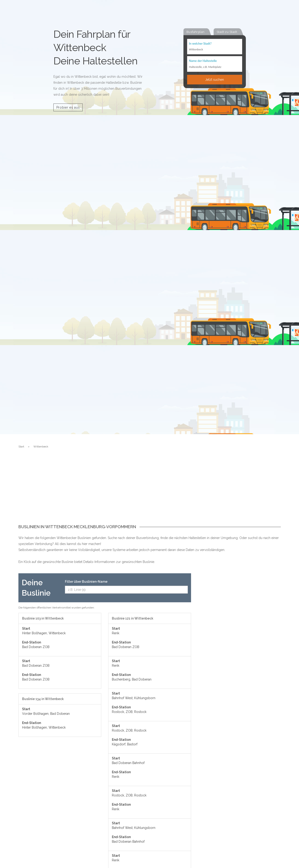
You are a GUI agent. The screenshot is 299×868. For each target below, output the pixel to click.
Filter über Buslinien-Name (86, 582)
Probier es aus (68, 107)
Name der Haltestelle (203, 61)
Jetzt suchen (215, 80)
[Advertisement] (150, 490)
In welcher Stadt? (200, 44)
